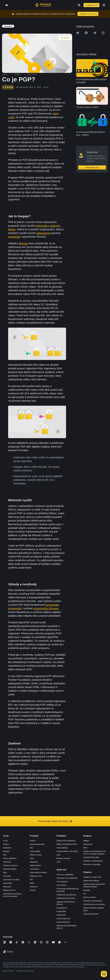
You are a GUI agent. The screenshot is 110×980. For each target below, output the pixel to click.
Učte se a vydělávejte (65, 875)
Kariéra (6, 844)
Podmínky (7, 862)
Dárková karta (35, 865)
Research (34, 887)
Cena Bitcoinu (62, 882)
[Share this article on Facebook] (86, 33)
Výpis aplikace (62, 848)
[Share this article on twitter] (78, 33)
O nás (5, 841)
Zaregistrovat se (91, 5)
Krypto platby (35, 851)
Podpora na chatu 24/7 (92, 877)
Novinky (6, 851)
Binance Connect (63, 858)
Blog (5, 873)
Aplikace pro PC (9, 890)
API (85, 894)
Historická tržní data (91, 857)
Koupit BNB (61, 911)
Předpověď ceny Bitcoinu (66, 895)
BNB (85, 848)
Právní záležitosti (10, 858)
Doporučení (88, 844)
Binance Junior (36, 855)
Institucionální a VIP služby (67, 851)
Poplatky (87, 890)
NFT (32, 880)
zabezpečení (43, 233)
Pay (31, 848)
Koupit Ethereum (63, 922)
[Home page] (43, 5)
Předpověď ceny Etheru (66, 898)
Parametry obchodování (93, 901)
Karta (32, 858)
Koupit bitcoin (62, 908)
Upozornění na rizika (11, 880)
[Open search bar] (78, 5)
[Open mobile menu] (104, 5)
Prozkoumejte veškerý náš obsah (55, 821)
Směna (33, 841)
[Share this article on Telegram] (95, 33)
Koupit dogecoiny (63, 918)
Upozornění (8, 883)
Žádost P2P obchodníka (66, 841)
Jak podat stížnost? (91, 914)
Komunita (7, 876)
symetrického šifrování (46, 608)
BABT (32, 883)
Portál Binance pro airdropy (94, 904)
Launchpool (34, 869)
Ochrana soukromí (10, 865)
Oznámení (7, 848)
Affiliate (86, 841)
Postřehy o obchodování (93, 861)
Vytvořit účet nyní (92, 167)
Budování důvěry (10, 869)
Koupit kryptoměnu (37, 844)
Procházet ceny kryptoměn (67, 878)
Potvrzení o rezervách (92, 864)
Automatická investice (38, 873)
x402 (58, 862)
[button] (104, 5)
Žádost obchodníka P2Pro (67, 844)
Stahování (7, 887)
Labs (58, 855)
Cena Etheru (62, 885)
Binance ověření (90, 897)
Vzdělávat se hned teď (88, 14)
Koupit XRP (61, 915)
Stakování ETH (36, 876)
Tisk (5, 855)
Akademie (34, 862)
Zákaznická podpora (91, 881)
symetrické (14, 237)
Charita (33, 890)
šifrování (23, 243)
